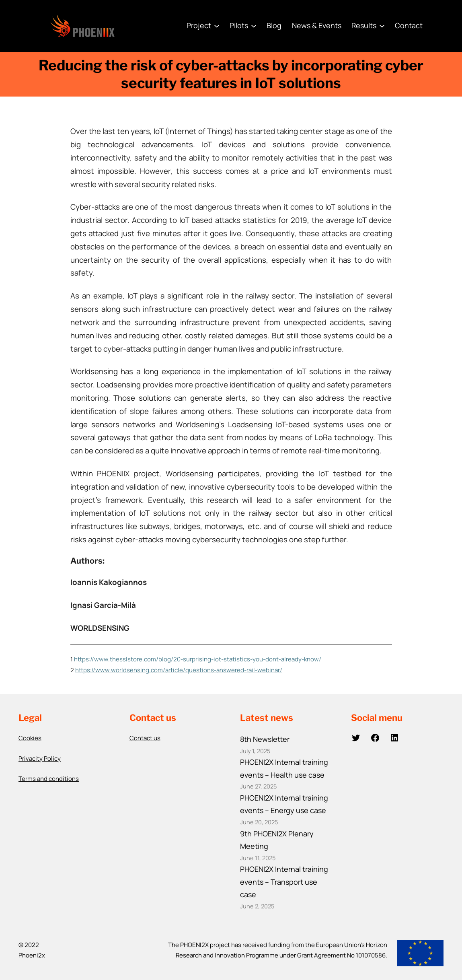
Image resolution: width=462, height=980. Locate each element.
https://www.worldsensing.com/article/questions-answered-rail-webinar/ (179, 670)
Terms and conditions (49, 779)
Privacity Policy (40, 759)
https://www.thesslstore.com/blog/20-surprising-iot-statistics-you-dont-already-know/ (198, 659)
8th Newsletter (265, 739)
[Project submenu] (217, 26)
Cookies (30, 738)
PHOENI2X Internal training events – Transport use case (284, 882)
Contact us (145, 738)
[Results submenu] (382, 26)
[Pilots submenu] (254, 26)
